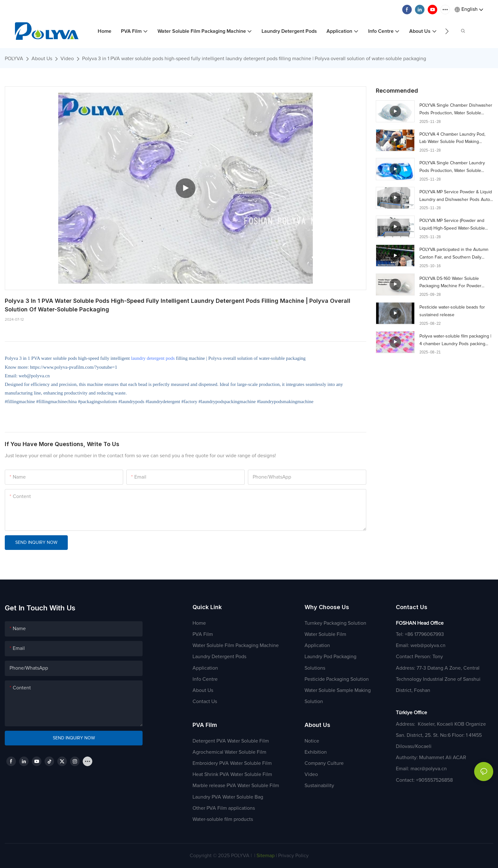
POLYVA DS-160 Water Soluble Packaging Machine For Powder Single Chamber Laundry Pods (450, 283)
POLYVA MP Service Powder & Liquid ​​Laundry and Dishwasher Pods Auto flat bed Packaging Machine (456, 197)
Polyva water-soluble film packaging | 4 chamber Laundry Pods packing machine (455, 341)
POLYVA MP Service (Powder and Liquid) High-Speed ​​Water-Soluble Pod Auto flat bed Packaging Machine (456, 225)
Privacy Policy (293, 856)
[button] (447, 31)
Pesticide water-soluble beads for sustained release (452, 311)
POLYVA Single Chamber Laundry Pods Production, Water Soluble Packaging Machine (452, 168)
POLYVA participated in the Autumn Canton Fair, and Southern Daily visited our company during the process (454, 254)
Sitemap (265, 856)
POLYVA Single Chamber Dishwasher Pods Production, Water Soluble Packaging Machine (456, 110)
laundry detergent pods (153, 358)
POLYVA (14, 59)
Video (67, 59)
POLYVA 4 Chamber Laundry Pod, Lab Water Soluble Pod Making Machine (452, 139)
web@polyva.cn (428, 645)
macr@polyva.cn (429, 769)
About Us (42, 59)
